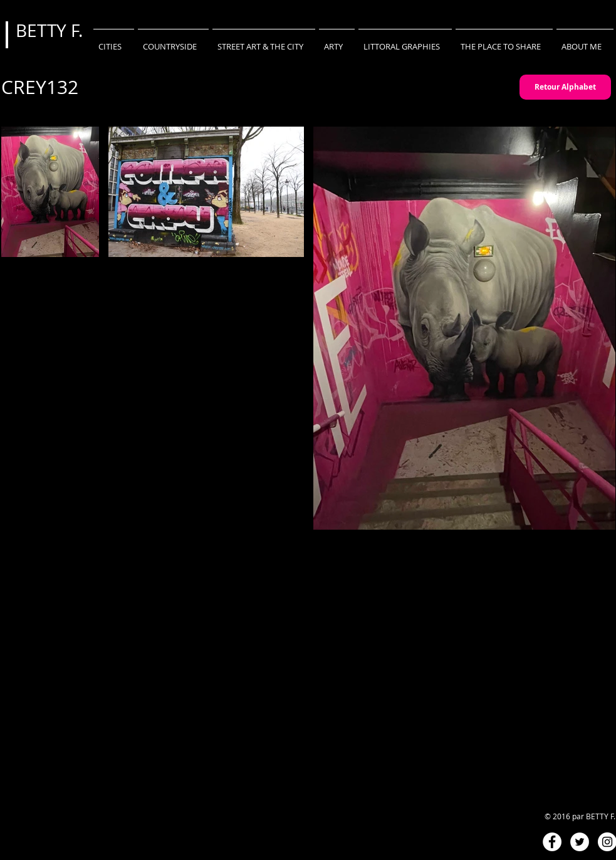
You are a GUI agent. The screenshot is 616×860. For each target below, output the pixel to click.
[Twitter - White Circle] (580, 842)
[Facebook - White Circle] (552, 842)
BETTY (43, 30)
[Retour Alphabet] (565, 87)
